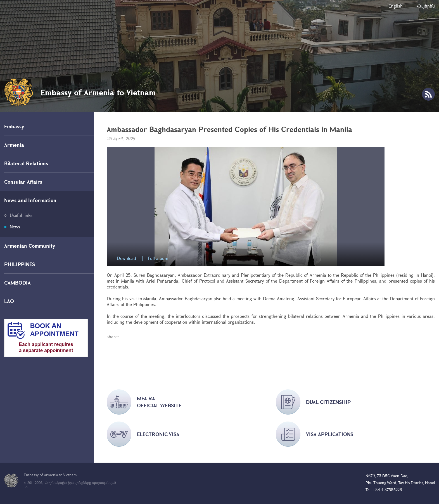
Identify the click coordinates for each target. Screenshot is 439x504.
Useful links (21, 215)
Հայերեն (426, 6)
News (15, 227)
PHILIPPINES (20, 264)
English (396, 6)
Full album (158, 258)
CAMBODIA (17, 283)
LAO (9, 301)
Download (126, 258)
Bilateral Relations (26, 163)
